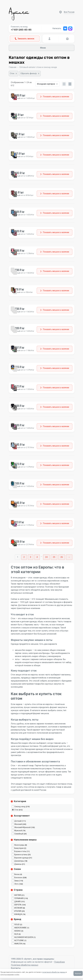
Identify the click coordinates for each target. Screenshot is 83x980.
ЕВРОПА (18, 905)
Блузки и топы (20, 851)
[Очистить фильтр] (14, 74)
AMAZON (18, 944)
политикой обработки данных (54, 972)
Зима (17, 881)
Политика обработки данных (25, 965)
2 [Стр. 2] (24, 557)
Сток (16, 810)
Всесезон (18, 878)
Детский (18, 821)
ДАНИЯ (17, 902)
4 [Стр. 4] (37, 557)
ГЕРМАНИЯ (19, 898)
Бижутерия (19, 848)
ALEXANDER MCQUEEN (24, 937)
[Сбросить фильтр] (30, 74)
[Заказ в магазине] (47, 84)
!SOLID (17, 924)
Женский (18, 824)
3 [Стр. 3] (31, 557)
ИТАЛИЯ (18, 911)
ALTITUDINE (19, 940)
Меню (41, 48)
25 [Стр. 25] (54, 557)
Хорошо (78, 973)
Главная (13, 67)
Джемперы (19, 861)
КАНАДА (18, 914)
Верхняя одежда (21, 858)
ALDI (16, 934)
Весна (17, 874)
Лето (16, 884)
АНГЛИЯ (18, 895)
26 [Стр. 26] (62, 557)
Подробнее (59, 962)
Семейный (19, 834)
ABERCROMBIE (20, 928)
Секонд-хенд (20, 807)
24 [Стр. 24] (46, 557)
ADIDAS (18, 931)
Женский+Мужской (22, 827)
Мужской (18, 831)
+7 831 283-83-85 (21, 30)
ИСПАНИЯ (18, 908)
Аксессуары (19, 845)
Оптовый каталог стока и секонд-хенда (38, 67)
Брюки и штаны (21, 855)
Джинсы (18, 864)
